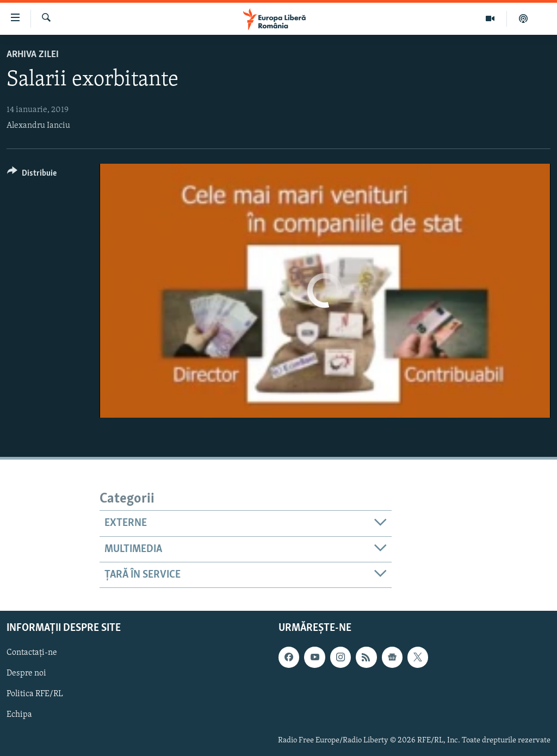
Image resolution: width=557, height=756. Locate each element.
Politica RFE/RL (35, 695)
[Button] (32, 175)
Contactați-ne (32, 653)
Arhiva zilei (33, 55)
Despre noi (26, 674)
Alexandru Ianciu (38, 126)
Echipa (19, 715)
